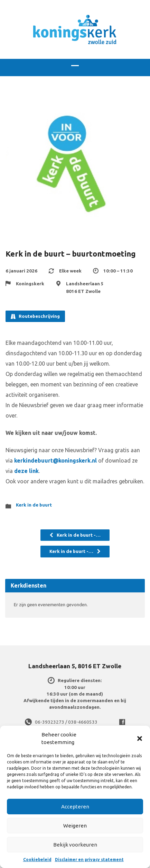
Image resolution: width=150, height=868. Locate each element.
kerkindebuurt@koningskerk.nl (55, 460)
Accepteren (75, 807)
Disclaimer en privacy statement (89, 860)
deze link (26, 471)
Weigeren (75, 826)
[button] (140, 739)
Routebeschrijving (35, 316)
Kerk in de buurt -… (75, 535)
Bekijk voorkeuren (75, 845)
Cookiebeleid (37, 860)
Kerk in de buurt (34, 505)
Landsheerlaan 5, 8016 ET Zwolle (75, 666)
